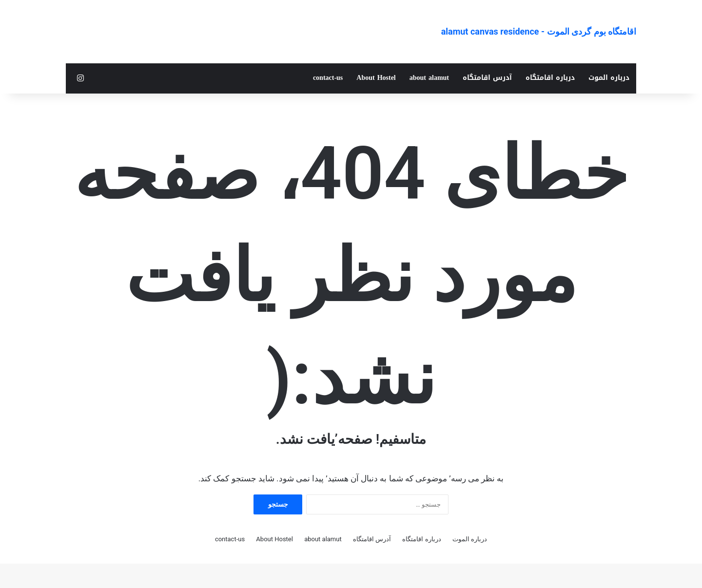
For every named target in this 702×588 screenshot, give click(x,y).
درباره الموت (609, 78)
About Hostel (376, 78)
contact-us (328, 78)
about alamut (429, 78)
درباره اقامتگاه (550, 78)
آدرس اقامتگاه (487, 78)
